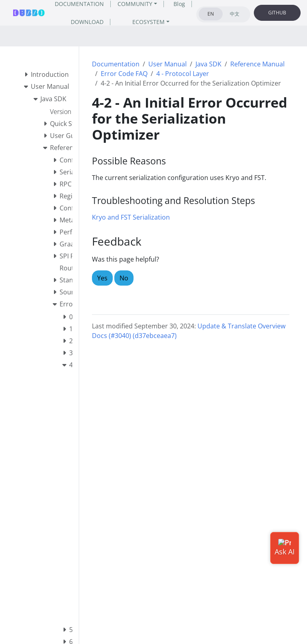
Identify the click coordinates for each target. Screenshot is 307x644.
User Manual (167, 64)
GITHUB (277, 13)
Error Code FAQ (124, 74)
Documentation (116, 64)
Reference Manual (257, 64)
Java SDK (208, 64)
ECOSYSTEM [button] (149, 22)
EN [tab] (211, 14)
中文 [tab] (235, 14)
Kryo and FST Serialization (131, 217)
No (124, 278)
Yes (102, 278)
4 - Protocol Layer (183, 74)
